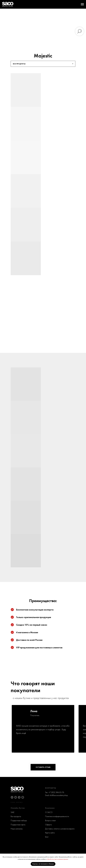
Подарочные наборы (19, 820)
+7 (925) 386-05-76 (56, 792)
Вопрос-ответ (51, 820)
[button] (43, 767)
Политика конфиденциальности (57, 816)
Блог (47, 837)
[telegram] (19, 797)
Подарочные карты (18, 825)
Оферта (48, 825)
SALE (13, 812)
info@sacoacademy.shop (59, 795)
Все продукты (16, 816)
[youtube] (16, 797)
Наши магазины (17, 829)
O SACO (49, 812)
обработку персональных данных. (58, 859)
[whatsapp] (23, 797)
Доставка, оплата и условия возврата (60, 829)
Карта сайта (50, 833)
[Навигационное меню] (82, 4)
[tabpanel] (43, 185)
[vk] (12, 797)
